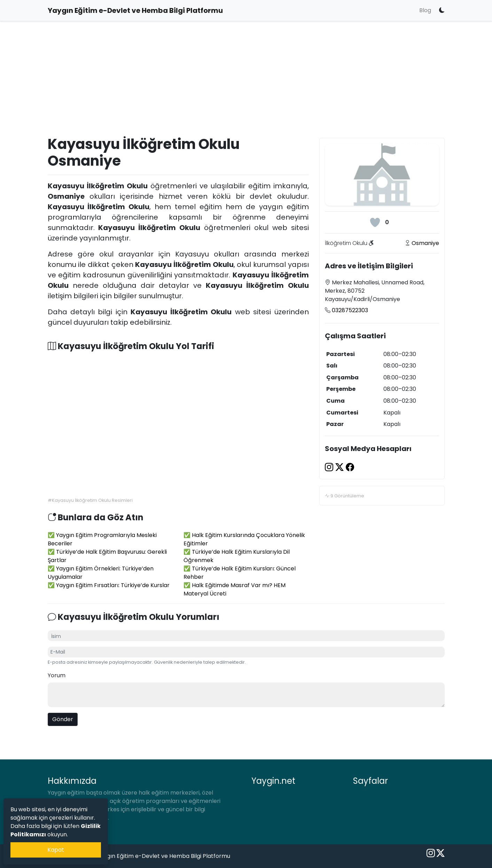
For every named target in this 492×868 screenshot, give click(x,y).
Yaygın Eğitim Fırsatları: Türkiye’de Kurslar (113, 585)
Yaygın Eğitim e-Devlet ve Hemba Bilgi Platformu (164, 856)
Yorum (57, 675)
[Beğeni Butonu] (375, 222)
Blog (425, 10)
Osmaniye (425, 243)
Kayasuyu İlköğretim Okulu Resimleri (92, 500)
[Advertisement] (246, 86)
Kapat (56, 850)
